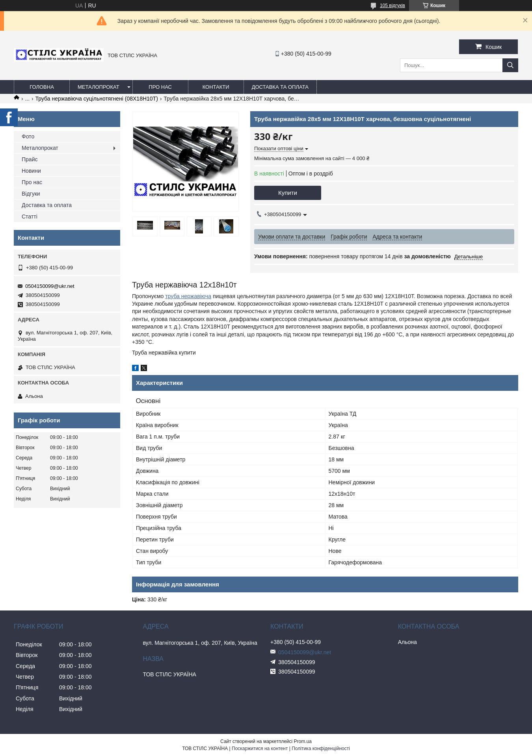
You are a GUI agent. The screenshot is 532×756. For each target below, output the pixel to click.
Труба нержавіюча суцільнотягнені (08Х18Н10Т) (97, 99)
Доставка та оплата (280, 87)
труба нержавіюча (188, 296)
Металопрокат (99, 87)
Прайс (30, 159)
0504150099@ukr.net (50, 286)
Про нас (160, 87)
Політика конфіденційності (321, 749)
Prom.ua (303, 741)
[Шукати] (510, 65)
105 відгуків (392, 6)
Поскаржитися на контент (260, 749)
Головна (42, 87)
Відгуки (31, 194)
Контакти (216, 87)
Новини (31, 171)
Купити (288, 193)
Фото (28, 136)
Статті (30, 217)
